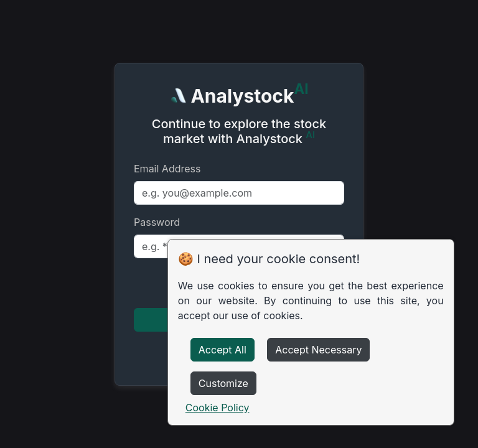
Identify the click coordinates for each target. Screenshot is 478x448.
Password (157, 222)
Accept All (223, 350)
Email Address (167, 169)
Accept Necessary (318, 350)
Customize (223, 383)
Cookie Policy (218, 408)
